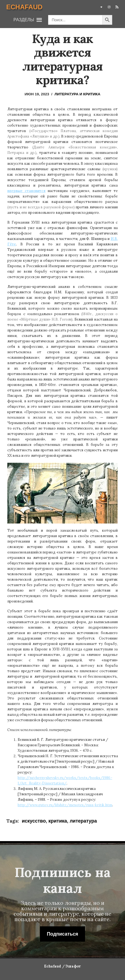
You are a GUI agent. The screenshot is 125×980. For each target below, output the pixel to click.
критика (58, 821)
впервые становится (26, 191)
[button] (24, 20)
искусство (34, 821)
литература (83, 821)
